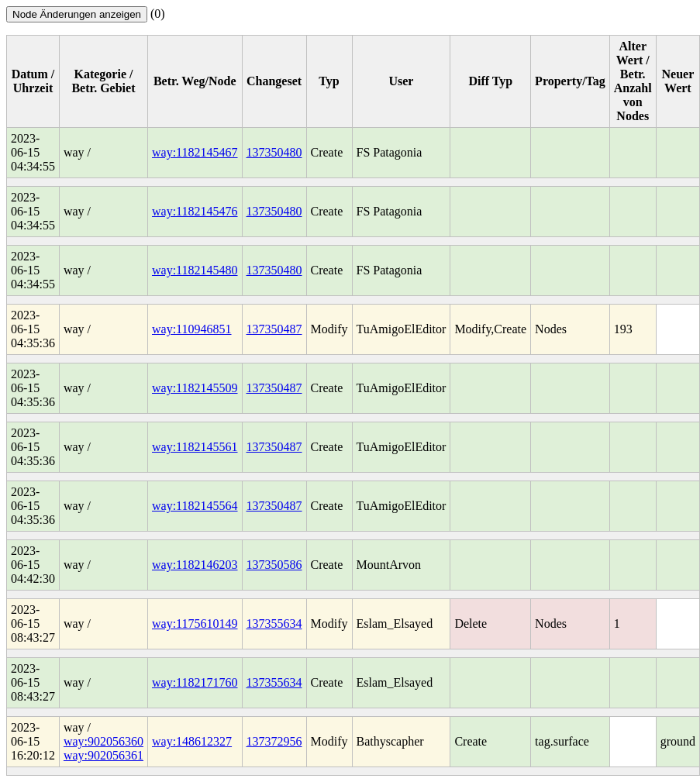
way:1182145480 (195, 270)
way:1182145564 (195, 506)
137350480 (274, 152)
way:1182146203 (195, 565)
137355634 (274, 624)
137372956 (274, 741)
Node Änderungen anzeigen (77, 14)
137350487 (274, 329)
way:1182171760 (195, 682)
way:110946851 (192, 329)
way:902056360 (103, 741)
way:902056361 (103, 755)
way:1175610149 (195, 624)
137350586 (274, 565)
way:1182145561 (195, 447)
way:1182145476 (195, 211)
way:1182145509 (195, 388)
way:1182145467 (195, 152)
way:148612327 (192, 741)
